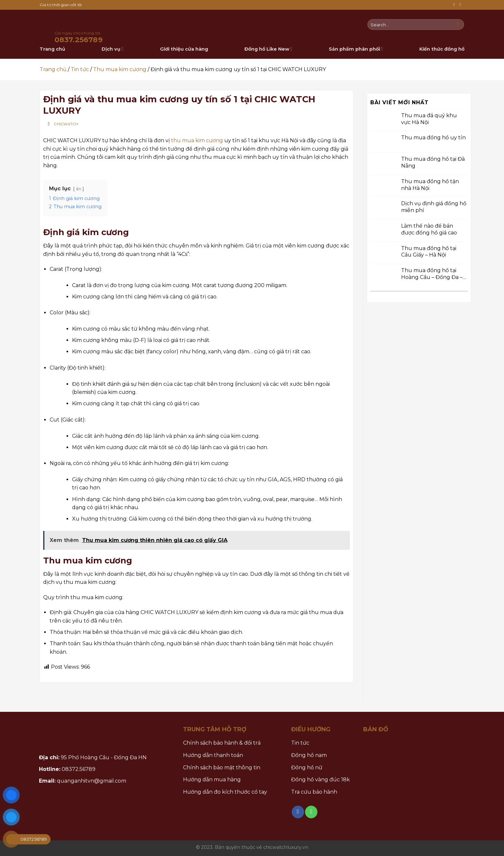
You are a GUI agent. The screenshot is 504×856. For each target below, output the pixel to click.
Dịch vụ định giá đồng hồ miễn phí (434, 207)
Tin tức (80, 69)
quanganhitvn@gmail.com (92, 781)
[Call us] (461, 5)
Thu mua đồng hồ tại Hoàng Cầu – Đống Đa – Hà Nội (432, 274)
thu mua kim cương (197, 140)
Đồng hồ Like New (268, 49)
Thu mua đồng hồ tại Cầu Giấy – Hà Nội (429, 251)
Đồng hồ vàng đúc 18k (320, 780)
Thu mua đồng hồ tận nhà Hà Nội (430, 184)
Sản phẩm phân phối (356, 49)
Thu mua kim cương (120, 69)
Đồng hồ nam (309, 755)
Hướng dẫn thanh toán (213, 755)
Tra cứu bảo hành (314, 792)
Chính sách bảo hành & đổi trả (222, 743)
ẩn (79, 189)
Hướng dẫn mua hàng (212, 780)
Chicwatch (66, 124)
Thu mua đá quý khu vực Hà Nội (429, 119)
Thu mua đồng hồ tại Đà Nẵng (433, 162)
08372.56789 (79, 769)
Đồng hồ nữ (307, 768)
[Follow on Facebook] (455, 5)
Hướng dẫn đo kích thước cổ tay (225, 792)
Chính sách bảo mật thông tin (222, 768)
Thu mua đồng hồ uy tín (433, 138)
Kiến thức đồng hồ (442, 49)
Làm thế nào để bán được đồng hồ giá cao (429, 229)
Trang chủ (53, 69)
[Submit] (458, 25)
